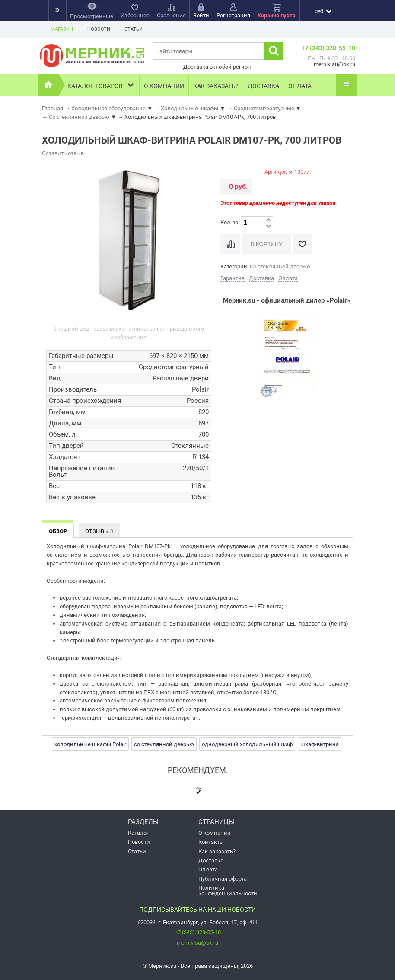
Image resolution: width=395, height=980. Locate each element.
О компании (164, 86)
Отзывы (99, 531)
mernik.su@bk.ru (197, 943)
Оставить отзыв (63, 153)
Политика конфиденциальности (228, 891)
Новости (99, 29)
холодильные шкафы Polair (90, 744)
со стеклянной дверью (164, 744)
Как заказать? (216, 86)
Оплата (300, 86)
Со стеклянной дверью (280, 267)
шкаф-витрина (320, 744)
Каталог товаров (101, 85)
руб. (323, 11)
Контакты (211, 842)
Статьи (134, 29)
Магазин (62, 29)
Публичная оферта (223, 879)
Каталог (138, 833)
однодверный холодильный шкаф (247, 744)
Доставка (263, 86)
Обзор (58, 531)
